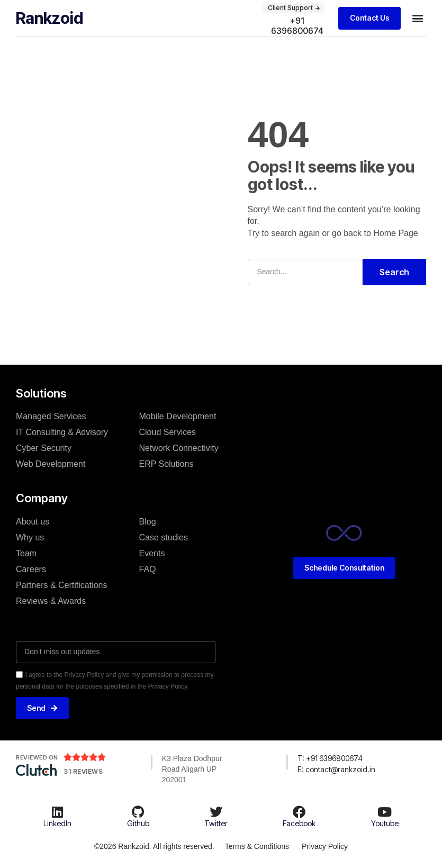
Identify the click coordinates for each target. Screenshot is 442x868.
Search (394, 272)
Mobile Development (178, 416)
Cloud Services (168, 432)
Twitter (216, 823)
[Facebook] (299, 812)
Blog (148, 521)
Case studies (164, 537)
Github (138, 823)
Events (152, 553)
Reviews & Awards (51, 600)
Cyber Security (44, 448)
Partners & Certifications (62, 585)
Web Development (51, 464)
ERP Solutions (166, 464)
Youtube (385, 823)
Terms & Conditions (256, 846)
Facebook (299, 823)
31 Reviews (83, 771)
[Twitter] (216, 812)
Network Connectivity (179, 448)
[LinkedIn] (58, 812)
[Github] (138, 812)
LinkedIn (57, 823)
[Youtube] (385, 812)
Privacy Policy (325, 846)
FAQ (148, 569)
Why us (30, 537)
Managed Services (51, 416)
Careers (31, 569)
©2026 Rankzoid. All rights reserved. (154, 846)
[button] (417, 18)
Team (26, 553)
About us (33, 521)
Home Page (396, 233)
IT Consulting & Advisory (62, 432)
